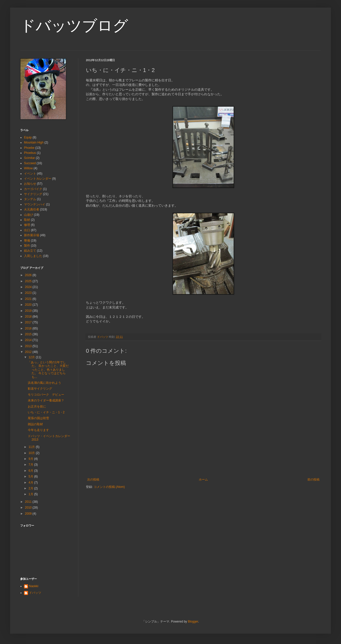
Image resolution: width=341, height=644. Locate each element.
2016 (29, 328)
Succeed (30, 163)
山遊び (29, 215)
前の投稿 (313, 480)
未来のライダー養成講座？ (46, 400)
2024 (29, 287)
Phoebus (30, 153)
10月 (32, 453)
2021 (29, 299)
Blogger (193, 622)
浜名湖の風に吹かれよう (44, 383)
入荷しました (33, 256)
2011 (29, 502)
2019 (29, 311)
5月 (31, 476)
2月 (31, 488)
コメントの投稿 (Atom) (109, 487)
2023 (29, 293)
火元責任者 (32, 209)
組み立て (30, 251)
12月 (32, 357)
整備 (27, 241)
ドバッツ (35, 593)
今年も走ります (38, 430)
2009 (29, 514)
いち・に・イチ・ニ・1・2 (46, 412)
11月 (32, 447)
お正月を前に (37, 407)
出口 (27, 230)
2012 (29, 352)
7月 (31, 465)
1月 (31, 494)
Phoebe (29, 148)
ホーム (203, 480)
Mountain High (34, 142)
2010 (29, 508)
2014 (29, 340)
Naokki (34, 586)
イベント (30, 174)
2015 (29, 334)
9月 (31, 459)
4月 (31, 483)
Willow (28, 168)
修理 (27, 225)
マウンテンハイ (35, 204)
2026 (29, 275)
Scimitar (29, 158)
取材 (27, 220)
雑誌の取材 (35, 424)
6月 (31, 471)
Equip (28, 137)
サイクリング (33, 194)
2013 (29, 346)
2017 (29, 322)
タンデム (30, 199)
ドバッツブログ (74, 26)
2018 (29, 317)
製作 (27, 246)
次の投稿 (93, 480)
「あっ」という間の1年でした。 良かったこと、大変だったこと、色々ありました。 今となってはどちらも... (48, 370)
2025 (29, 281)
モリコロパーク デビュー (46, 395)
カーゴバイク (33, 189)
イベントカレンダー (38, 179)
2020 (29, 305)
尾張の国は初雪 (38, 418)
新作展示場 (32, 235)
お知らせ (30, 184)
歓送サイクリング (40, 389)
